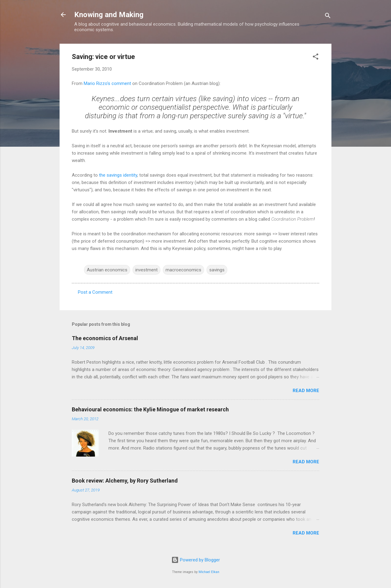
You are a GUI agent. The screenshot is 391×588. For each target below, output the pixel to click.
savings (217, 270)
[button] (316, 58)
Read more (306, 391)
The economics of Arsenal (105, 338)
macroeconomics (183, 270)
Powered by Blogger (196, 560)
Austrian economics (107, 270)
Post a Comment (95, 292)
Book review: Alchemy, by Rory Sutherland (125, 481)
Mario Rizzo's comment (107, 83)
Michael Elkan (209, 572)
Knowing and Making (109, 15)
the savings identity (118, 175)
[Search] (328, 17)
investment (146, 270)
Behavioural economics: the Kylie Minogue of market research (150, 409)
